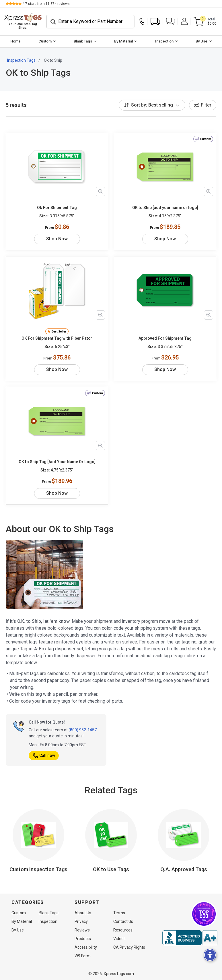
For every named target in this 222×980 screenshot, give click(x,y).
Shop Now (57, 239)
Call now (44, 755)
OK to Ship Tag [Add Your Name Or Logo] (57, 462)
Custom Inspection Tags (38, 869)
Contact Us (123, 921)
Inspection (164, 41)
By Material (124, 41)
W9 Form (83, 956)
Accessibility (86, 947)
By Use (201, 41)
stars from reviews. (46, 4)
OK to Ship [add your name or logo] (165, 208)
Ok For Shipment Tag (57, 208)
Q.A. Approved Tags (184, 869)
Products (83, 939)
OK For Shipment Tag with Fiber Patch (57, 338)
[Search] (90, 22)
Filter (203, 105)
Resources (123, 930)
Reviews (82, 930)
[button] (171, 21)
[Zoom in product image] (100, 192)
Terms (119, 913)
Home (15, 41)
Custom (45, 41)
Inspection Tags (21, 60)
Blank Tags (83, 41)
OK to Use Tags (111, 869)
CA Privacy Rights (129, 947)
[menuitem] (15, 41)
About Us (83, 913)
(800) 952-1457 (83, 730)
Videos (119, 939)
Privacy (81, 921)
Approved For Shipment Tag (165, 338)
